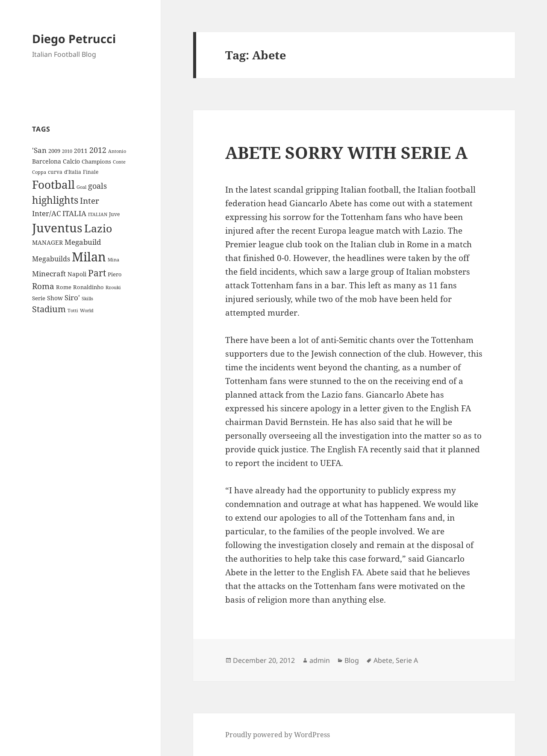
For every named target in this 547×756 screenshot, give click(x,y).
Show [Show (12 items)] (55, 298)
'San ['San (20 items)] (39, 150)
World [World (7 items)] (87, 311)
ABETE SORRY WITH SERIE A (346, 152)
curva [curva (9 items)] (55, 172)
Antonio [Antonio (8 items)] (117, 151)
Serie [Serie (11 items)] (39, 298)
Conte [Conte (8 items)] (119, 162)
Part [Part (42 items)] (97, 273)
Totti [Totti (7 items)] (73, 311)
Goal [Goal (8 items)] (81, 187)
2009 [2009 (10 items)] (54, 151)
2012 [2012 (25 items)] (98, 150)
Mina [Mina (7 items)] (113, 260)
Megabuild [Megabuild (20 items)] (83, 242)
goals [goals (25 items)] (97, 186)
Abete (383, 660)
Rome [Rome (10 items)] (64, 287)
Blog (352, 660)
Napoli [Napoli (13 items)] (77, 274)
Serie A (407, 660)
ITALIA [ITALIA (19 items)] (74, 213)
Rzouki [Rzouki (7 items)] (113, 287)
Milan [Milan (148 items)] (89, 257)
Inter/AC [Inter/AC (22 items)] (46, 213)
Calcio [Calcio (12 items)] (71, 161)
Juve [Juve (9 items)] (114, 214)
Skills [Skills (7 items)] (87, 299)
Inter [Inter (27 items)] (90, 201)
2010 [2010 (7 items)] (67, 151)
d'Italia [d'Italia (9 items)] (73, 172)
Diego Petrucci (74, 39)
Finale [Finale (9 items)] (91, 172)
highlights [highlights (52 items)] (55, 200)
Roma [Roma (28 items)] (43, 286)
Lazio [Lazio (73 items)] (98, 228)
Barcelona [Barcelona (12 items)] (47, 161)
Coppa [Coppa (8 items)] (39, 172)
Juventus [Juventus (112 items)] (57, 228)
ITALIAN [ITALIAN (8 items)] (98, 214)
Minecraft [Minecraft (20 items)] (49, 274)
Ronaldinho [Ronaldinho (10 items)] (88, 287)
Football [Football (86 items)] (53, 185)
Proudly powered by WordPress (278, 735)
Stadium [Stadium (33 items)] (49, 309)
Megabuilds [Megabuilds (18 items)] (51, 259)
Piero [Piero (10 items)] (115, 274)
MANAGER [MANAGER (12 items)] (47, 242)
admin (320, 660)
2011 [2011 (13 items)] (81, 151)
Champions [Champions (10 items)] (96, 161)
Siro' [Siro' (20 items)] (72, 297)
